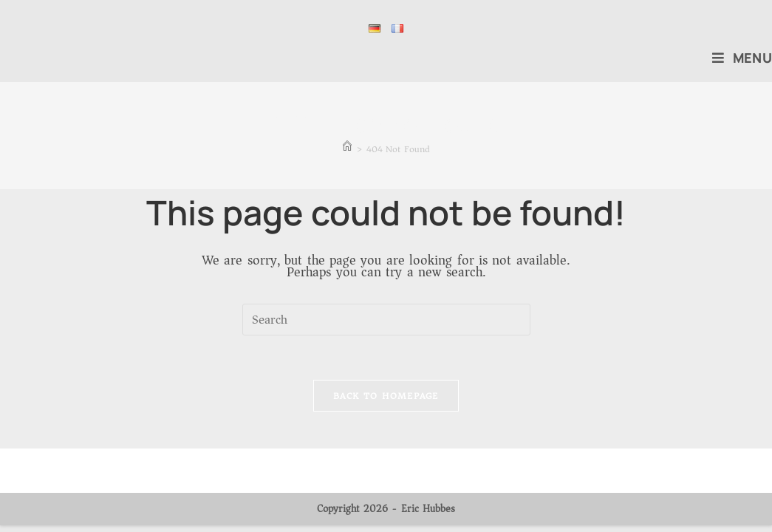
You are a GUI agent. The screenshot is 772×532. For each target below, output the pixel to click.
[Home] (347, 149)
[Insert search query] (386, 320)
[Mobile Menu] (742, 58)
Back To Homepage (386, 396)
